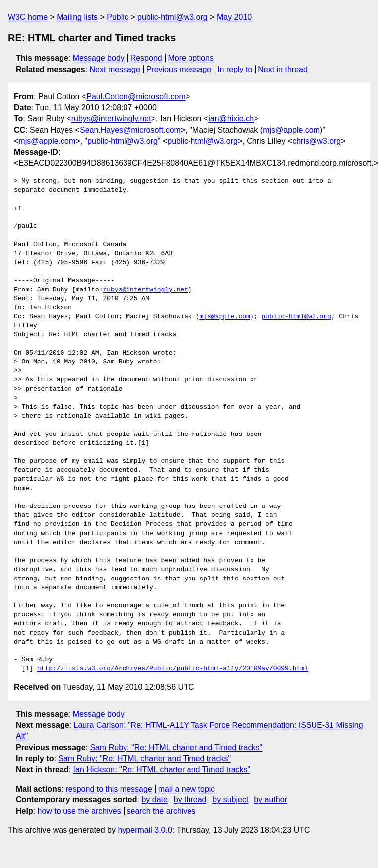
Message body (99, 58)
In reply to (235, 69)
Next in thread (283, 69)
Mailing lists (77, 17)
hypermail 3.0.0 (145, 830)
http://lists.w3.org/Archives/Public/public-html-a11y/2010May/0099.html (173, 669)
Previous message (179, 69)
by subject (230, 800)
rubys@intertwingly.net (111, 118)
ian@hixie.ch (231, 118)
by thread (190, 800)
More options (191, 58)
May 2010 (234, 17)
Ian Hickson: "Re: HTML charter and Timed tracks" (162, 769)
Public (118, 17)
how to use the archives (79, 811)
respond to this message (109, 789)
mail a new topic (187, 789)
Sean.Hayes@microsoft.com (130, 130)
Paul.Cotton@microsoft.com (136, 97)
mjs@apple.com (291, 130)
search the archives (161, 811)
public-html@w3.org (173, 17)
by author (271, 800)
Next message (115, 69)
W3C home (28, 17)
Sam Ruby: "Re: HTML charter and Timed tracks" (176, 748)
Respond (146, 58)
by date (154, 800)
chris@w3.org (316, 141)
